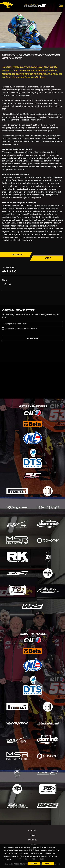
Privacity (33, 840)
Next (48, 258)
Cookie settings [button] (17, 863)
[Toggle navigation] (61, 5)
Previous (17, 255)
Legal (33, 835)
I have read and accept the (21, 329)
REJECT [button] (48, 863)
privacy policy (31, 329)
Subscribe (33, 338)
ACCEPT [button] (34, 863)
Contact (32, 831)
